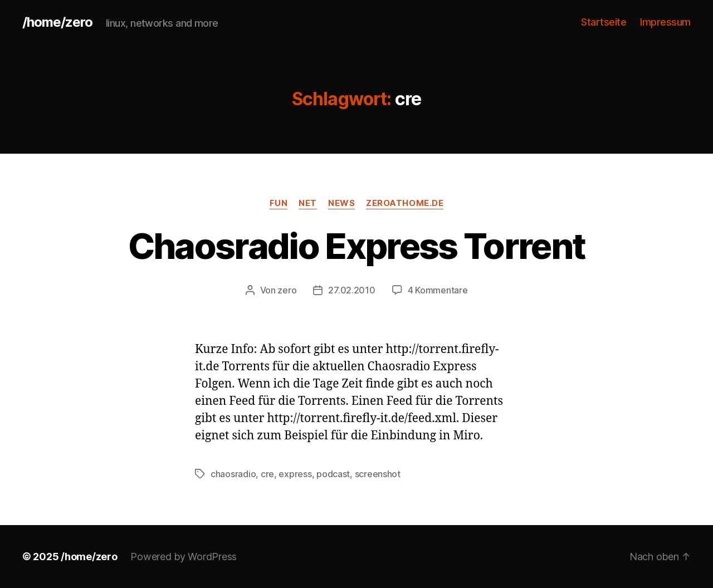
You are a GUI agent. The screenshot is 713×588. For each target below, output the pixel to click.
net (308, 203)
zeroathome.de (405, 203)
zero (287, 290)
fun (279, 203)
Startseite (604, 22)
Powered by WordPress (184, 557)
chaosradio (233, 474)
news (341, 203)
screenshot (378, 474)
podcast (333, 474)
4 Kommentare (438, 290)
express (295, 474)
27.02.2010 (351, 290)
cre (267, 474)
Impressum (665, 22)
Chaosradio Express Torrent (357, 246)
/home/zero (57, 22)
